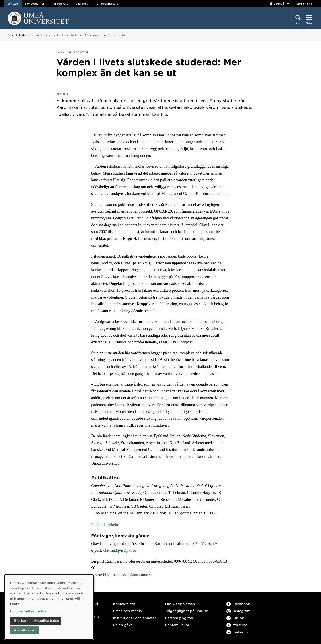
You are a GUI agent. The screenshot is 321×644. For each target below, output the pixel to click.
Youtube (237, 625)
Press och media (127, 611)
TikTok (235, 618)
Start (11, 35)
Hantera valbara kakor (28, 611)
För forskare (60, 4)
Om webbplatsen (180, 604)
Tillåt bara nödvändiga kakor (36, 621)
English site (304, 4)
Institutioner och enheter (134, 618)
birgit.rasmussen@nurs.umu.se (128, 575)
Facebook (238, 604)
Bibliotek (82, 4)
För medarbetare (107, 4)
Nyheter (25, 35)
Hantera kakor (177, 625)
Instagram (238, 611)
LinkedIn (237, 632)
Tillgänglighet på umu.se (186, 611)
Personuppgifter (179, 618)
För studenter (35, 4)
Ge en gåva (123, 625)
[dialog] (49, 607)
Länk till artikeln (105, 525)
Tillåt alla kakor (24, 630)
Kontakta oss (124, 604)
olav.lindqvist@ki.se (119, 550)
